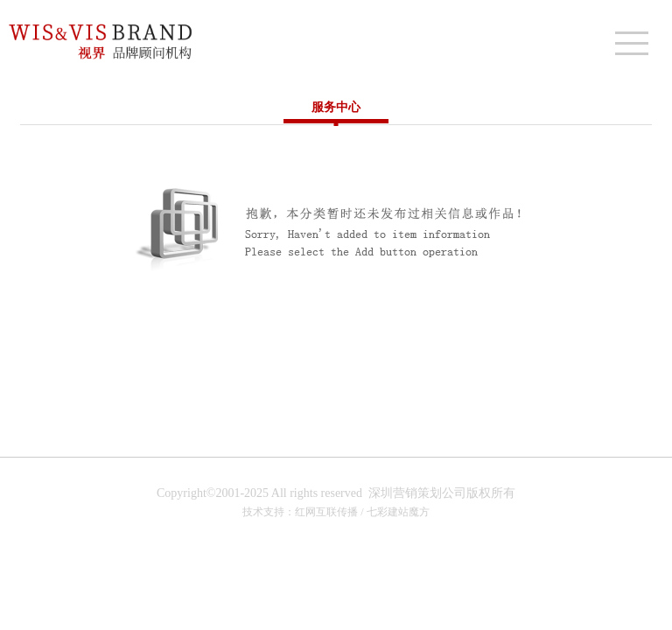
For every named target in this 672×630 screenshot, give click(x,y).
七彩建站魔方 (398, 512)
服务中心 (336, 107)
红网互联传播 (326, 512)
